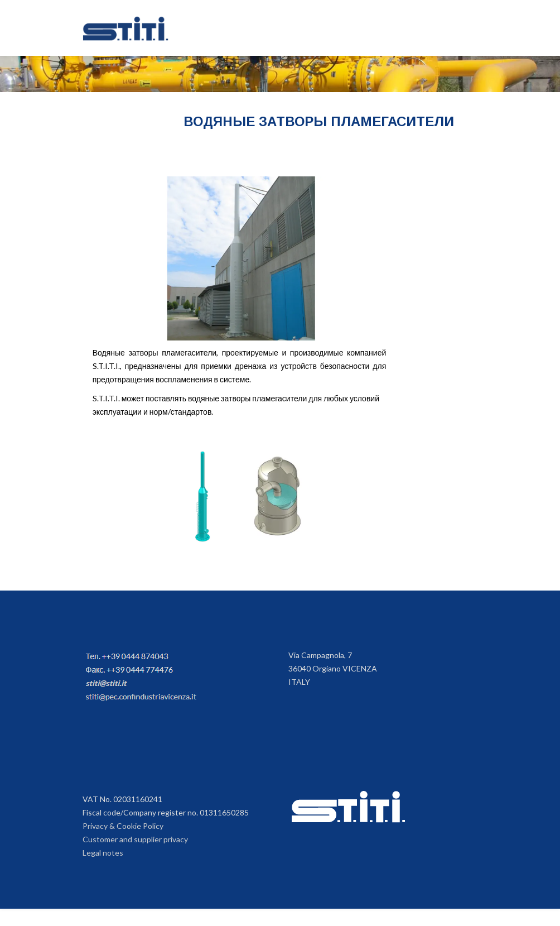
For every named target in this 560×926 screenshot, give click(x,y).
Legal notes (103, 853)
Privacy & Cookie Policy (123, 826)
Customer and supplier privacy (135, 839)
